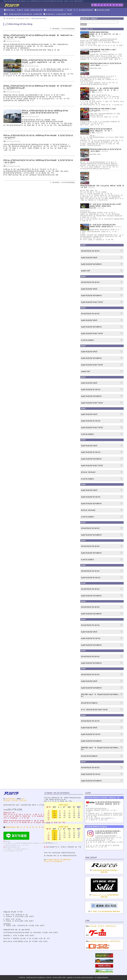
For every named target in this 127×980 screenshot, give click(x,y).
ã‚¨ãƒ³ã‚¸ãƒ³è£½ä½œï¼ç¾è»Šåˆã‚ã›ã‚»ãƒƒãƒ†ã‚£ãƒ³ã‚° (70, 10)
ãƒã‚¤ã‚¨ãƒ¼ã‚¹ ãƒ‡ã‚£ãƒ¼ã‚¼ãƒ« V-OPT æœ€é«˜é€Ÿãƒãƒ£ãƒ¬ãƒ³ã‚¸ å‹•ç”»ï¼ (106, 206)
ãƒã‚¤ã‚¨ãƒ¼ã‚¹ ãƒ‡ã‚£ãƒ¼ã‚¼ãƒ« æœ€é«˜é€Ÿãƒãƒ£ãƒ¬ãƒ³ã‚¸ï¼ (103, 226)
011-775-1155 (15, 809)
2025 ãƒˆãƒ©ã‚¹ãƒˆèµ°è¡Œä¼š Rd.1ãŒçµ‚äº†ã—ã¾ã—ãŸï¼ (101, 131)
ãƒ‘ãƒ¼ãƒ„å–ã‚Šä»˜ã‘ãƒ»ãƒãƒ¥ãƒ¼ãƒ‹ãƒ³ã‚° (25, 10)
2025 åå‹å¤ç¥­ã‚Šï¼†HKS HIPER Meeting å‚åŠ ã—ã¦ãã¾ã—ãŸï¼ (104, 90)
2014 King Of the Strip (39, 18)
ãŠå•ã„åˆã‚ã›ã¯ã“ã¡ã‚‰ (107, 5)
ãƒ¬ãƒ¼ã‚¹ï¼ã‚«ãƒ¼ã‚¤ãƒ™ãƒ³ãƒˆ (59, 14)
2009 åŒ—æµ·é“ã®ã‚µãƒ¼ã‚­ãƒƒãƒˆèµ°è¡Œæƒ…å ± (100, 749)
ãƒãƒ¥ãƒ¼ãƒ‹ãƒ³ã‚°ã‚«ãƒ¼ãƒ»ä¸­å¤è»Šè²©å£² (24, 14)
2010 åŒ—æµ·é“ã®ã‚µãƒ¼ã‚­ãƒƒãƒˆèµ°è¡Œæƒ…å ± (100, 695)
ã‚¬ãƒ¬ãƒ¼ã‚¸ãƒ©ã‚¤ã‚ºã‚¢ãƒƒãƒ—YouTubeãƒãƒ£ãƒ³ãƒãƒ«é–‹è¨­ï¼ (104, 804)
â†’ (104, 869)
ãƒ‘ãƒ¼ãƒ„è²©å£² (103, 10)
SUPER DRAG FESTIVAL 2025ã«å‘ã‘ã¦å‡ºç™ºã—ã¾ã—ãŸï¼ (105, 34)
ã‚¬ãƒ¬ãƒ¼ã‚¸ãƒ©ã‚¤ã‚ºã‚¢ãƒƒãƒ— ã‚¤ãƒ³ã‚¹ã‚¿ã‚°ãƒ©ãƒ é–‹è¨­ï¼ (108, 832)
